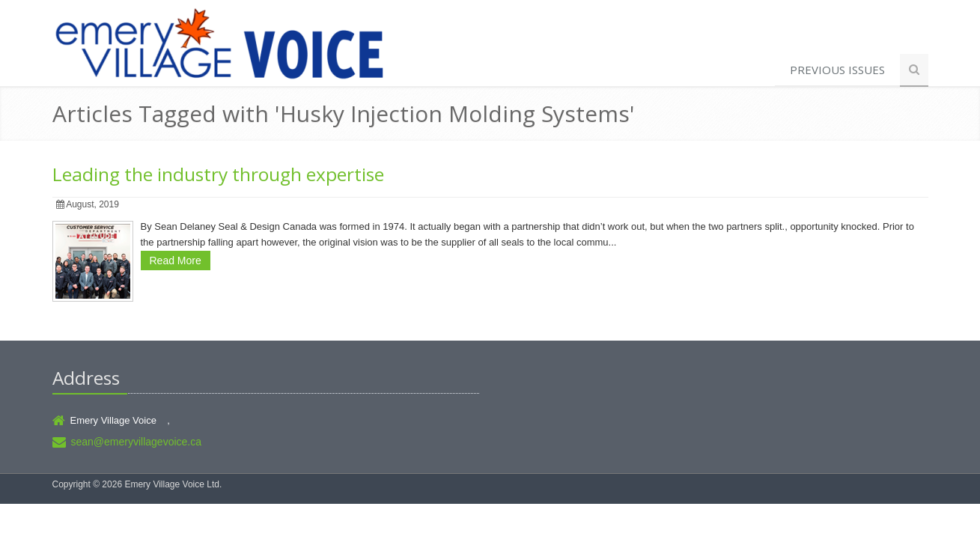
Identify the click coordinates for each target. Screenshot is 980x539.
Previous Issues (837, 70)
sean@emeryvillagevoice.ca (137, 442)
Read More (176, 261)
